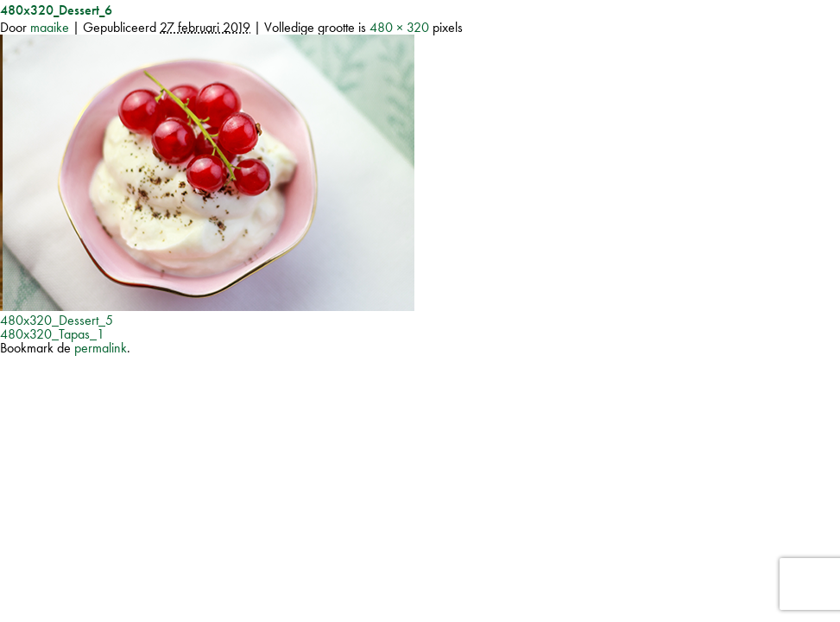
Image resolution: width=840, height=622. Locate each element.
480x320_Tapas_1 (52, 334)
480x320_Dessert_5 (57, 320)
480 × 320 (399, 27)
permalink (101, 348)
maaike (50, 27)
